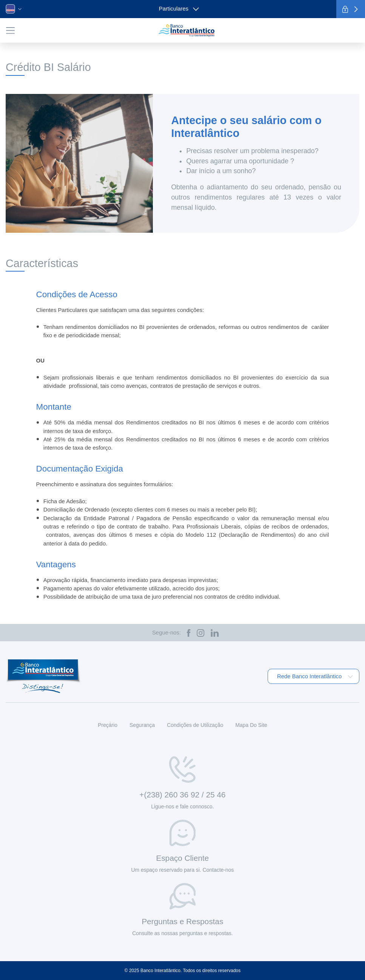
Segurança (142, 725)
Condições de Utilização (195, 725)
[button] (14, 9)
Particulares (179, 9)
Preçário (108, 725)
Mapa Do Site (251, 725)
